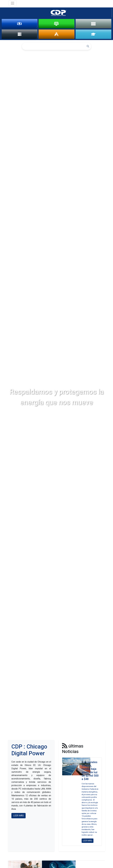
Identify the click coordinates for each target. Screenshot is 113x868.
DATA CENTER (20, 34)
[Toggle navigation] (13, 3)
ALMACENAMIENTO (93, 24)
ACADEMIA (93, 34)
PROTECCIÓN (19, 24)
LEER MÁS (19, 816)
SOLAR (56, 24)
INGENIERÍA (56, 34)
